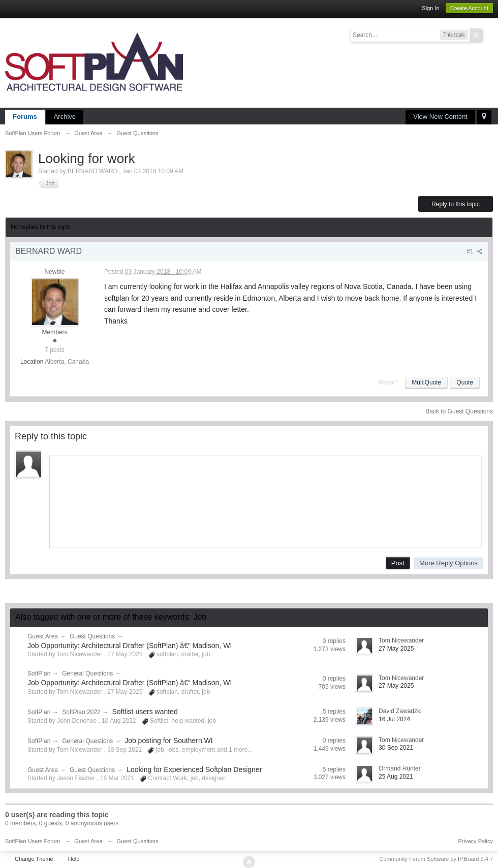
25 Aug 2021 (396, 777)
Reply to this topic (456, 204)
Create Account (469, 8)
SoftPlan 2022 (81, 712)
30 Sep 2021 (396, 748)
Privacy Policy (476, 841)
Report (388, 382)
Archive (65, 117)
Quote (465, 382)
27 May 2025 (396, 649)
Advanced (489, 35)
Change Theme (34, 859)
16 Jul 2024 (394, 719)
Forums (25, 117)
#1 (475, 251)
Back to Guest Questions (459, 411)
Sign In (430, 8)
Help (74, 859)
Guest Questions (92, 636)
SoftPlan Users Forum (33, 841)
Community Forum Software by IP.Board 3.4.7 (436, 859)
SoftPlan (39, 673)
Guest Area (43, 636)
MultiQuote (426, 382)
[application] (266, 500)
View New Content (440, 117)
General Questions (87, 673)
